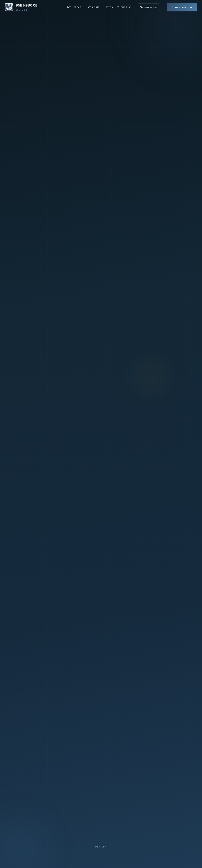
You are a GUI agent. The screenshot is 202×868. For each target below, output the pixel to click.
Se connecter (149, 7)
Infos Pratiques (118, 7)
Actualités (74, 7)
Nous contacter (182, 7)
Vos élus (94, 7)
